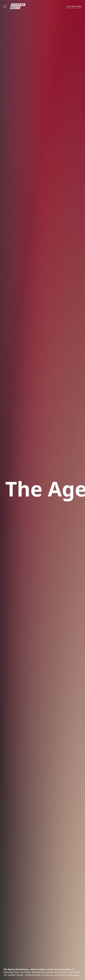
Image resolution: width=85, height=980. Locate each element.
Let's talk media (74, 6)
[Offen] (5, 6)
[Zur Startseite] (18, 6)
